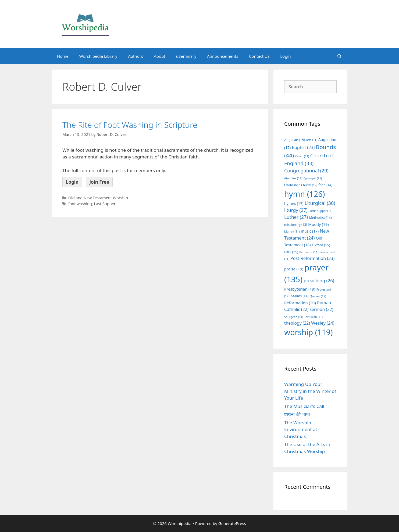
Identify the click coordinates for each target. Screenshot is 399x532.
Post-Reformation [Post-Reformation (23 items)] (312, 258)
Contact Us (259, 56)
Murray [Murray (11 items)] (292, 231)
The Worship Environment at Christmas (301, 429)
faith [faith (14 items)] (325, 185)
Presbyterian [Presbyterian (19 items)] (300, 289)
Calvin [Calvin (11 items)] (302, 156)
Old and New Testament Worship (98, 198)
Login (285, 56)
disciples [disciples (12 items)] (293, 178)
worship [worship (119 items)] (309, 332)
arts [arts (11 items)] (312, 140)
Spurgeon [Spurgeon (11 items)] (294, 317)
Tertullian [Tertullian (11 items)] (313, 317)
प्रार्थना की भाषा (297, 414)
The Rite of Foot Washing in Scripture (130, 125)
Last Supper (105, 204)
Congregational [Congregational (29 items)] (306, 171)
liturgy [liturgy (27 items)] (296, 210)
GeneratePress (232, 523)
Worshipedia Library (98, 56)
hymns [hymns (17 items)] (294, 203)
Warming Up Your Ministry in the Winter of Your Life (310, 391)
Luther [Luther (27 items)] (296, 217)
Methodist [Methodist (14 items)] (320, 218)
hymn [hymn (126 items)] (304, 194)
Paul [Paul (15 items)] (291, 252)
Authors (136, 56)
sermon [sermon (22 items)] (322, 309)
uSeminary (186, 56)
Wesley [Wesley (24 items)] (323, 323)
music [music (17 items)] (310, 231)
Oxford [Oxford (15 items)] (321, 245)
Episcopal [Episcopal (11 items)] (313, 178)
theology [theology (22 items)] (297, 323)
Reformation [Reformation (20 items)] (300, 303)
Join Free (99, 182)
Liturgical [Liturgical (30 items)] (320, 203)
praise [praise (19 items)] (294, 269)
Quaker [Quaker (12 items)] (318, 296)
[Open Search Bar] (339, 56)
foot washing (80, 204)
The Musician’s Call (304, 406)
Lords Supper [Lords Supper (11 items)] (320, 211)
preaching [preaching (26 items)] (319, 281)
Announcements (223, 56)
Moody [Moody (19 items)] (318, 224)
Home (63, 56)
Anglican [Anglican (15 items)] (295, 140)
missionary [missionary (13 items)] (296, 225)
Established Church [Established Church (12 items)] (301, 185)
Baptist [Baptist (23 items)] (303, 147)
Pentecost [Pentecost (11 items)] (309, 252)
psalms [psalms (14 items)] (300, 296)
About (160, 56)
